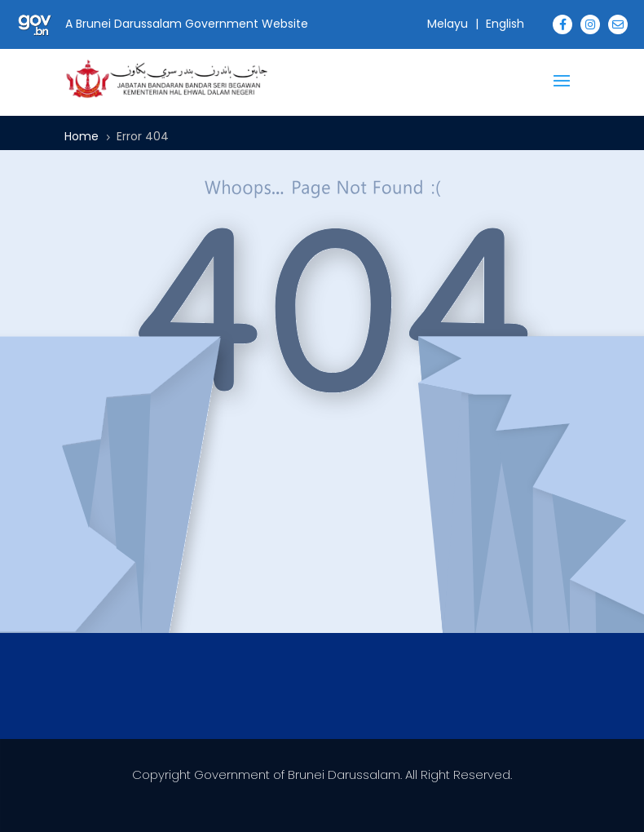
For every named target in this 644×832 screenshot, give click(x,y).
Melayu (448, 24)
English (505, 24)
